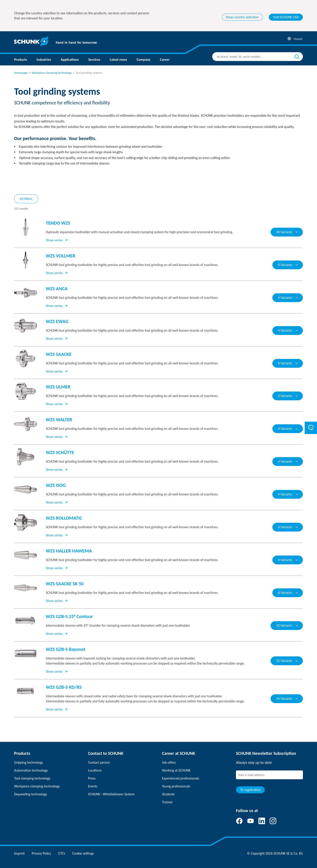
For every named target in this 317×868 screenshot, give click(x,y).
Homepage (21, 73)
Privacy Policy (41, 853)
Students (168, 794)
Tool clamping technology (32, 778)
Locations (95, 770)
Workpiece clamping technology (50, 73)
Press (92, 778)
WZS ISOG (56, 485)
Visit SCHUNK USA (286, 17)
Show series (57, 240)
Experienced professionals (181, 778)
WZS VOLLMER (61, 256)
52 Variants (287, 661)
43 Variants (287, 625)
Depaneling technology (30, 794)
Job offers (169, 762)
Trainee (167, 802)
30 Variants (287, 232)
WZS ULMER (58, 387)
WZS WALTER (59, 420)
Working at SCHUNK (176, 770)
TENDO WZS (58, 223)
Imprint (19, 853)
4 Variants (288, 265)
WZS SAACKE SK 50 (65, 584)
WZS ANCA (57, 289)
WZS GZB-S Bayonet (66, 649)
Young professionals (176, 786)
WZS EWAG (57, 321)
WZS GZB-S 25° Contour (69, 616)
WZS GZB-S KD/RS (64, 687)
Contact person (99, 762)
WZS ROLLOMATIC (64, 518)
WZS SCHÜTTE (60, 452)
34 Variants (287, 699)
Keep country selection (242, 17)
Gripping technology (29, 762)
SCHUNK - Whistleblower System (111, 794)
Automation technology (31, 770)
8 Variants (288, 363)
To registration (250, 790)
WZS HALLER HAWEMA (69, 551)
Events (93, 786)
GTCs (62, 853)
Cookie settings (83, 853)
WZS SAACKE (59, 354)
